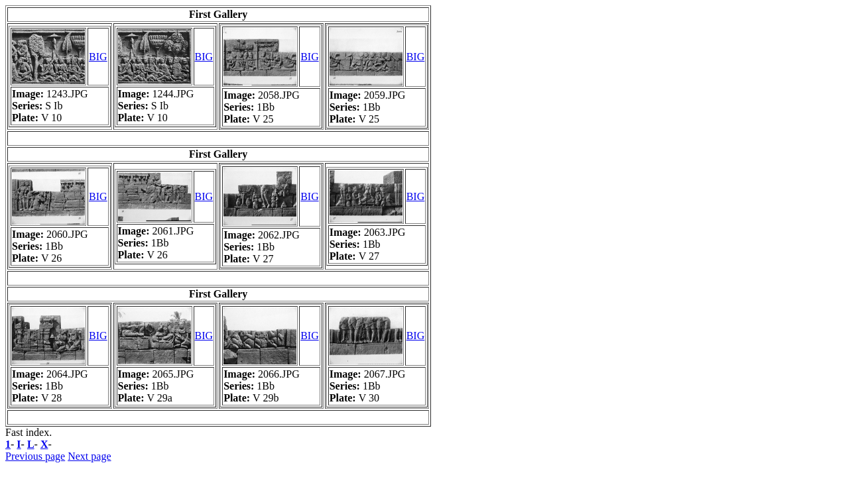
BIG (98, 57)
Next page (89, 456)
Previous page (35, 456)
